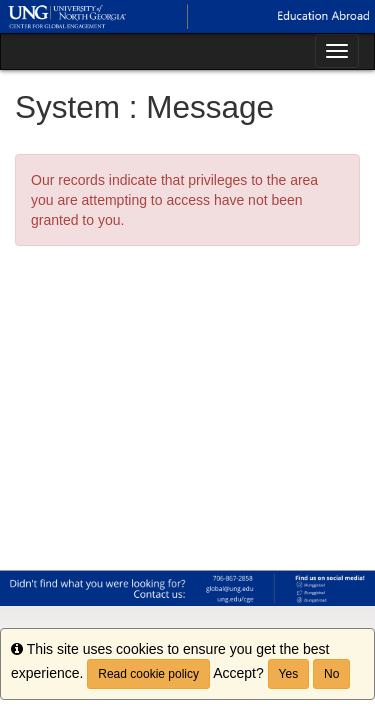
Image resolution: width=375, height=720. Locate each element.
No (331, 674)
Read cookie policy (148, 674)
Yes (289, 674)
